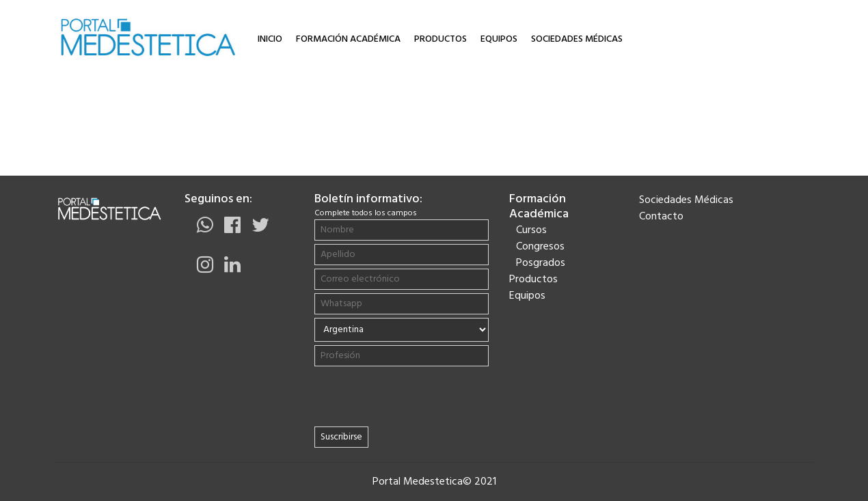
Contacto (661, 217)
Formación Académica (348, 39)
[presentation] (402, 396)
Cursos (531, 230)
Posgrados (541, 263)
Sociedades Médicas (577, 39)
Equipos (499, 39)
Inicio (270, 39)
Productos (440, 39)
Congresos (540, 247)
